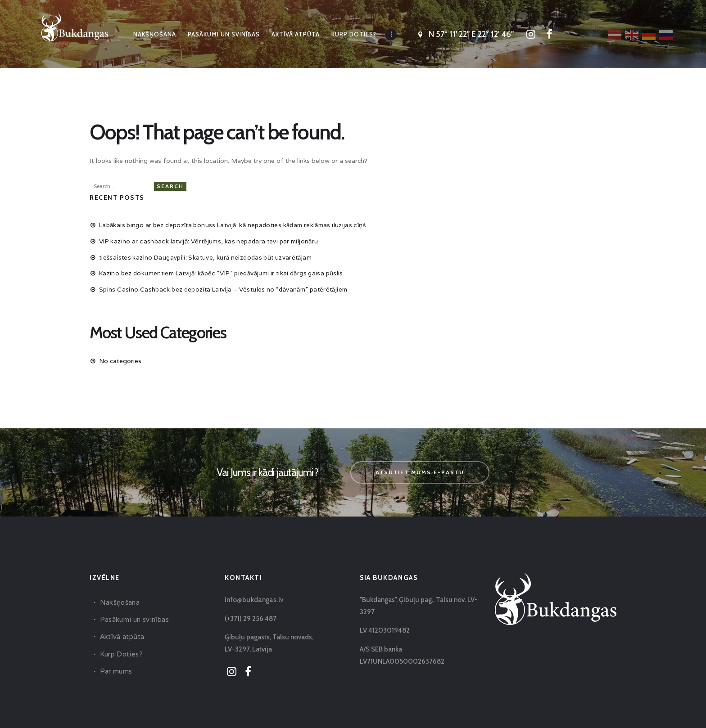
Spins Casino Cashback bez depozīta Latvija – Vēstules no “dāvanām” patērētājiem (224, 287)
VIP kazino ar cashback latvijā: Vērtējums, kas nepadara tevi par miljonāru (208, 238)
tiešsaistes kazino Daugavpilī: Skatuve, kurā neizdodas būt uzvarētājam (206, 255)
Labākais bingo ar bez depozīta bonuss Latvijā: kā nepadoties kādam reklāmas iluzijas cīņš (234, 223)
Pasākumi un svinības (133, 617)
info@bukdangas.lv (253, 597)
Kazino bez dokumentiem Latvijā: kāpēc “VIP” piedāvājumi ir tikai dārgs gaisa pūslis (224, 271)
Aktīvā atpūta (121, 634)
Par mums (115, 668)
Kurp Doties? (120, 651)
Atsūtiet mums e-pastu (420, 470)
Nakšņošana (119, 600)
